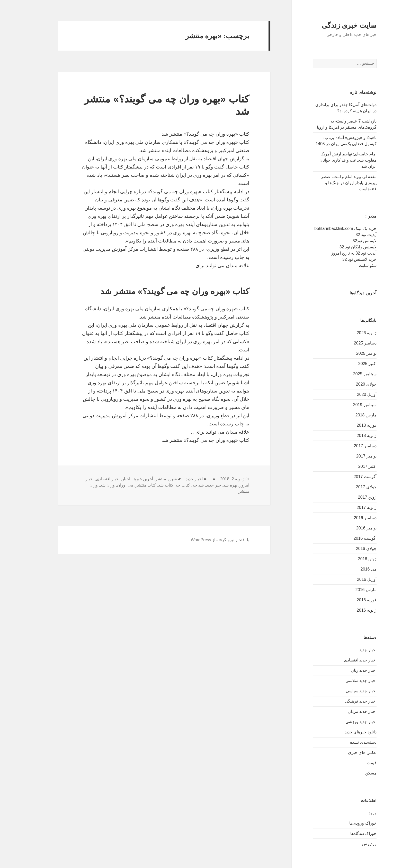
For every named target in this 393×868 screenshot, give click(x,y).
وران (100, 485)
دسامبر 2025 (344, 343)
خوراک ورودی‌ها (342, 823)
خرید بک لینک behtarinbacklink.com (325, 228)
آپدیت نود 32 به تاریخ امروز (333, 253)
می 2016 (348, 569)
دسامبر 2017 (344, 446)
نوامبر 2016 (346, 528)
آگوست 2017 (344, 477)
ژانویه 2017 (346, 507)
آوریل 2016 (346, 579)
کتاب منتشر (125, 485)
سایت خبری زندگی (328, 25)
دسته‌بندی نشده (342, 742)
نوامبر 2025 (346, 353)
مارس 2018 (345, 415)
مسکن (350, 773)
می (110, 485)
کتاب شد (145, 485)
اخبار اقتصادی (87, 479)
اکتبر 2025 (347, 364)
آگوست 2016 (344, 538)
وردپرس (349, 844)
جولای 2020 (345, 384)
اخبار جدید (347, 650)
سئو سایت (347, 265)
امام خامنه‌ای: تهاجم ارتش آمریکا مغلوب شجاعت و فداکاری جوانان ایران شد (327, 160)
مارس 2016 (345, 590)
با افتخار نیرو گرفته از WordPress (199, 540)
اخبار (105, 479)
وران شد (87, 485)
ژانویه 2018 (346, 436)
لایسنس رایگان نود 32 (337, 247)
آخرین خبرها (122, 479)
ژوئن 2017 (346, 497)
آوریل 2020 (346, 394)
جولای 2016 (345, 549)
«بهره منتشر (145, 479)
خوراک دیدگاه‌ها (342, 833)
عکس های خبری (341, 753)
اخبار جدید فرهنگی (340, 701)
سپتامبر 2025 (344, 374)
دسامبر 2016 (344, 518)
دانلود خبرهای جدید (340, 732)
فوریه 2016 (346, 600)
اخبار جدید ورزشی (340, 722)
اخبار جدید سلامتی (340, 681)
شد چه (177, 485)
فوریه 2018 (346, 425)
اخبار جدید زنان (343, 670)
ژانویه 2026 (346, 333)
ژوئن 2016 (346, 559)
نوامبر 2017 (346, 456)
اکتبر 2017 (347, 466)
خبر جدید (193, 485)
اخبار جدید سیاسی (340, 691)
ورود (352, 813)
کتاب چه (162, 485)
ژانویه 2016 (346, 610)
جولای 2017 (345, 487)
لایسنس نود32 (344, 241)
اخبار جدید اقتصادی (339, 660)
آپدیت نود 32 (345, 235)
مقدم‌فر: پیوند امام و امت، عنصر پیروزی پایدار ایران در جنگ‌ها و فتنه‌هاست (328, 183)
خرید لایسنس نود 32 (339, 259)
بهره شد (209, 485)
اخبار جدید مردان (341, 711)
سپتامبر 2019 (344, 405)
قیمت (351, 763)
